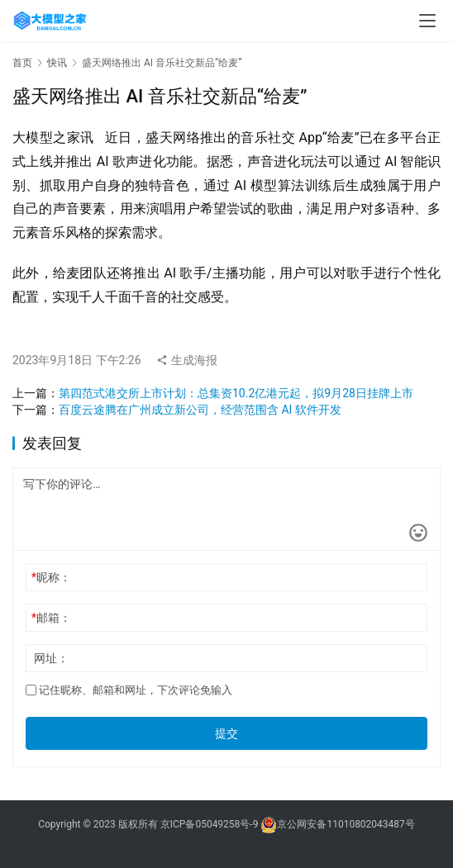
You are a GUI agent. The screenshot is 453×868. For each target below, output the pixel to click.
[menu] (427, 21)
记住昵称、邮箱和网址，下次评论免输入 (129, 690)
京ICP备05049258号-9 (210, 825)
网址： (51, 658)
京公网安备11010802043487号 (346, 825)
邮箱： (51, 618)
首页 (22, 63)
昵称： (51, 577)
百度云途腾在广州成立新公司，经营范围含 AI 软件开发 (200, 410)
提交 (226, 733)
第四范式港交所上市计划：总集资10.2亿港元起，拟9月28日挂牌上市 (236, 393)
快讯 (57, 63)
